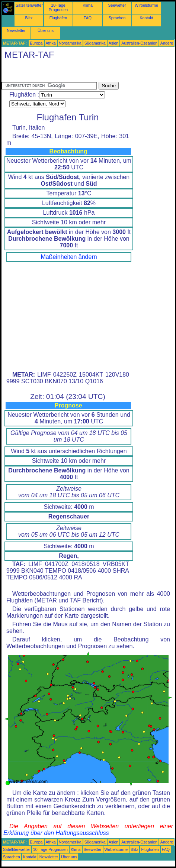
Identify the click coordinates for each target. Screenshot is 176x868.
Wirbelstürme (146, 5)
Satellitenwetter (29, 5)
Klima (88, 5)
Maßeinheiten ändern (69, 257)
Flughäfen (58, 18)
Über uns (46, 30)
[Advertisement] (61, 72)
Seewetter (117, 5)
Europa (36, 43)
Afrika (51, 43)
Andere (167, 43)
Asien (114, 43)
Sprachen (117, 18)
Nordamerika (70, 43)
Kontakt (146, 18)
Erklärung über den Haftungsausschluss (56, 833)
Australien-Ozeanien (139, 43)
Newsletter (16, 30)
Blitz (29, 18)
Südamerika (95, 43)
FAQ (88, 18)
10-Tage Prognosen (58, 7)
